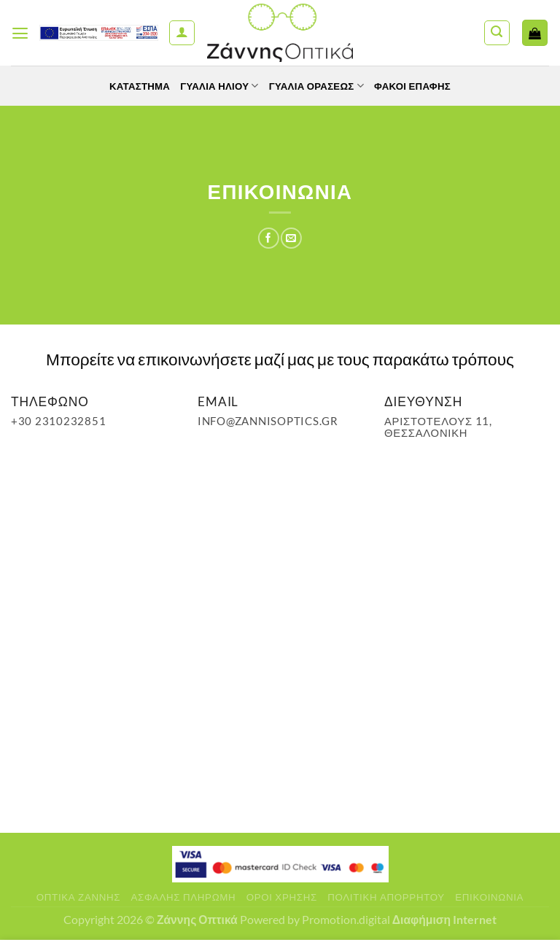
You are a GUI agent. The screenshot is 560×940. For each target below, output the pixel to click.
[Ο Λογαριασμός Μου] (182, 33)
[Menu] (21, 33)
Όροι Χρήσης (282, 897)
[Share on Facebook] (268, 238)
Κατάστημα (133, 86)
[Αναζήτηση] (497, 33)
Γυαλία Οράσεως (318, 86)
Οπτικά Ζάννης (78, 897)
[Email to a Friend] (291, 238)
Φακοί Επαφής (418, 86)
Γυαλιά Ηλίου (217, 86)
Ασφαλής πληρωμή (184, 897)
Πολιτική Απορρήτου (386, 897)
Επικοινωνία (489, 897)
